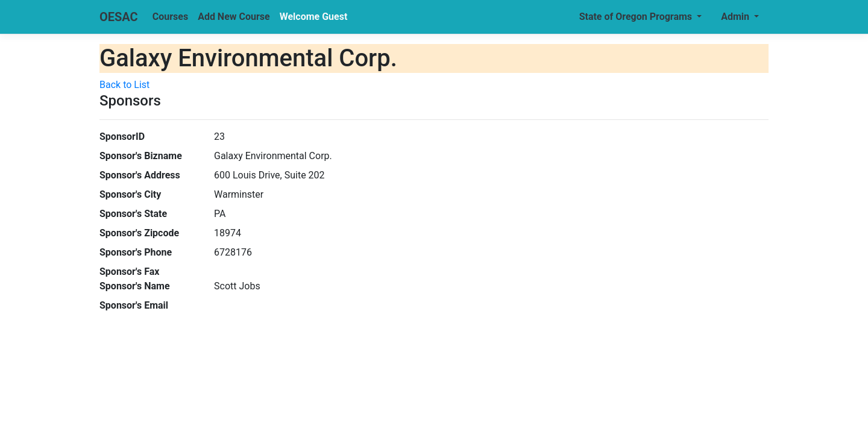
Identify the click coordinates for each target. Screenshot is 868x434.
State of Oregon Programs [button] (637, 17)
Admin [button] (736, 17)
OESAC (119, 17)
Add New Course (234, 17)
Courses (170, 17)
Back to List (124, 85)
